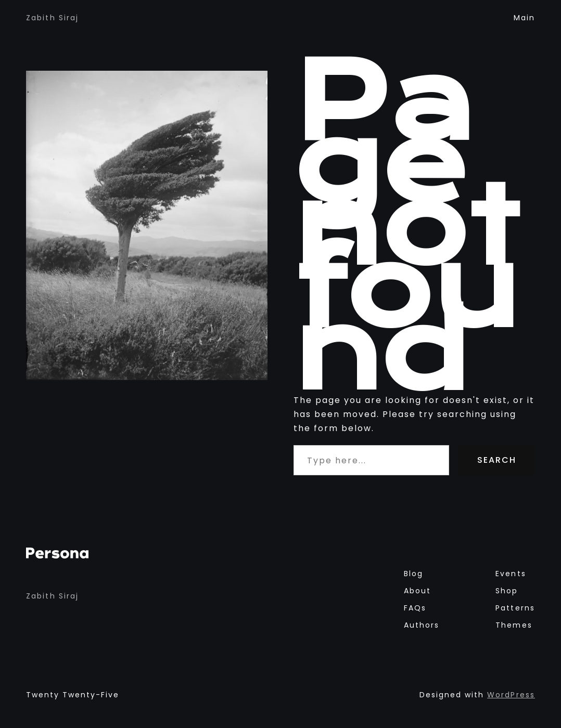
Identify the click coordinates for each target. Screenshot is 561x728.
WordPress (511, 695)
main (524, 18)
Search (497, 460)
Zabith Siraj (52, 18)
